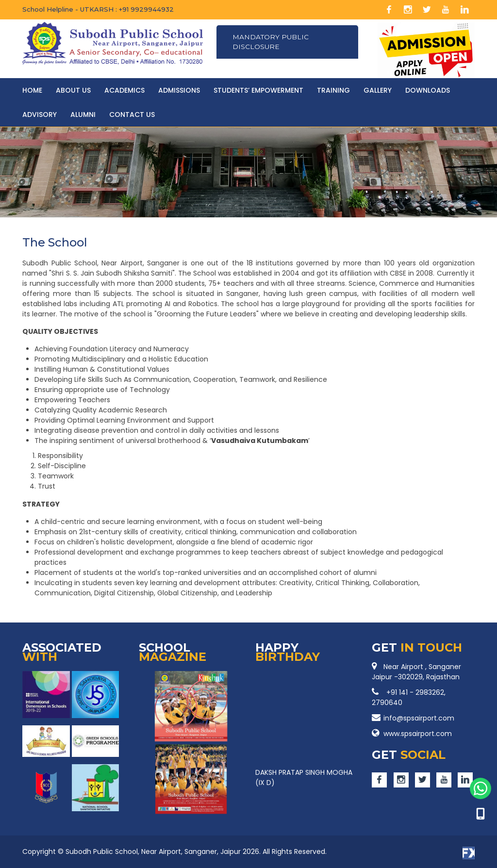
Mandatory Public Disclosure (272, 42)
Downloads (428, 90)
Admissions (179, 90)
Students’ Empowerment (258, 90)
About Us (73, 90)
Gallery (378, 90)
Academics (124, 90)
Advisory (40, 115)
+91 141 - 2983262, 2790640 (409, 697)
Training (333, 90)
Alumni (83, 115)
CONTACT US (132, 115)
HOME (32, 90)
